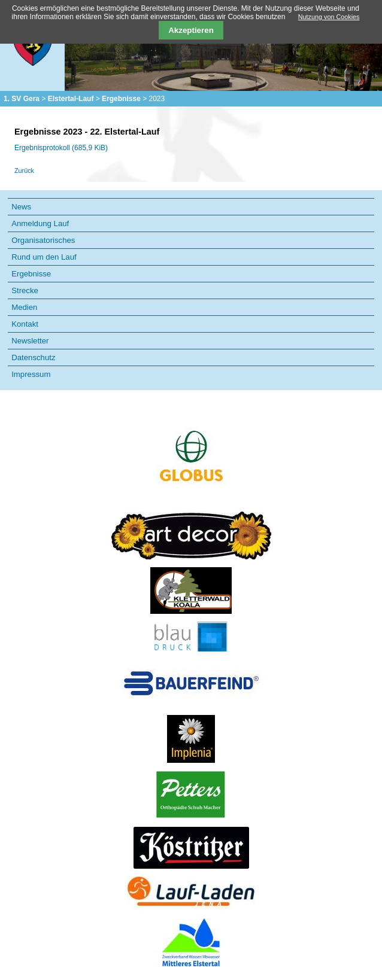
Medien (24, 307)
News (21, 207)
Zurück (24, 171)
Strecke (25, 290)
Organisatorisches (43, 240)
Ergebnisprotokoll (61, 148)
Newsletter (30, 341)
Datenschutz (33, 357)
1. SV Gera (22, 99)
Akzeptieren (191, 30)
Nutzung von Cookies (329, 17)
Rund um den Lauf (44, 257)
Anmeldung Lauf (40, 223)
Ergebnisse (121, 99)
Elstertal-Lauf (71, 99)
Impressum (31, 374)
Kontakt (25, 324)
